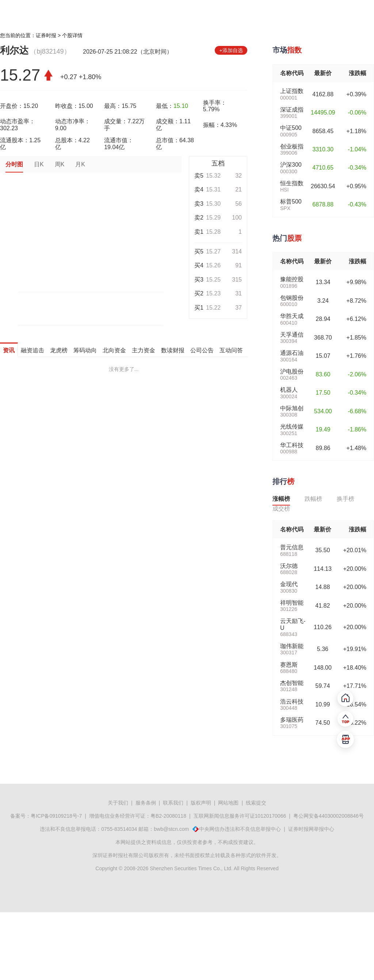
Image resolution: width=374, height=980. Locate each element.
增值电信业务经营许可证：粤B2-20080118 (138, 816)
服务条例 (146, 803)
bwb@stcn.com (171, 829)
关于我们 (118, 803)
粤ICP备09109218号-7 (56, 816)
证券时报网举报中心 (311, 829)
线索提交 (256, 803)
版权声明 (201, 803)
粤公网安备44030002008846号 (329, 816)
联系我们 (173, 803)
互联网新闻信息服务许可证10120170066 (240, 816)
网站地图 (228, 803)
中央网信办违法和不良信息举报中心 (240, 829)
